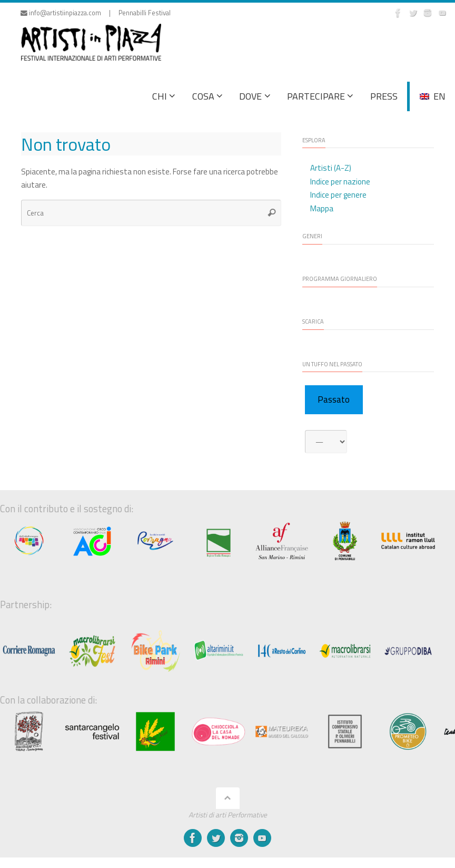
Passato (334, 399)
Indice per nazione (340, 182)
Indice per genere (338, 195)
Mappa (322, 208)
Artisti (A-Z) (331, 168)
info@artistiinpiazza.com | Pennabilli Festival (96, 13)
